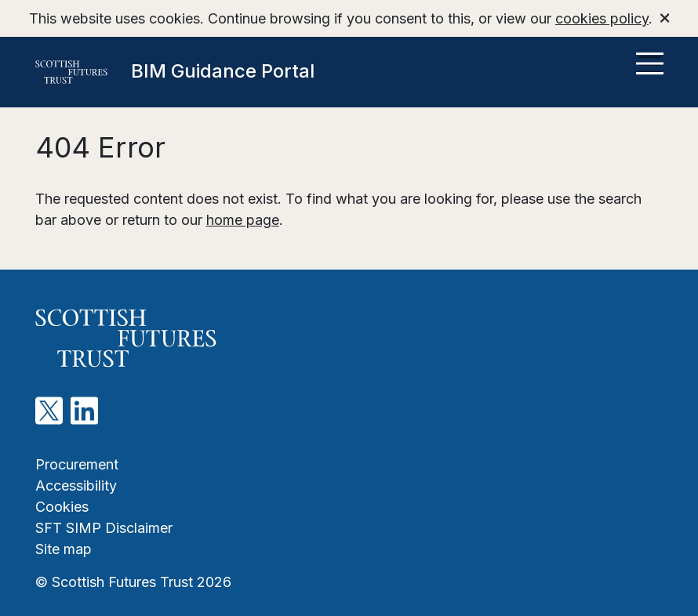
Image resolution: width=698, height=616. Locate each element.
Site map (64, 549)
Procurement (77, 464)
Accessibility (76, 486)
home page (243, 220)
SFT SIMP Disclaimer (104, 528)
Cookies (62, 507)
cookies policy (602, 18)
